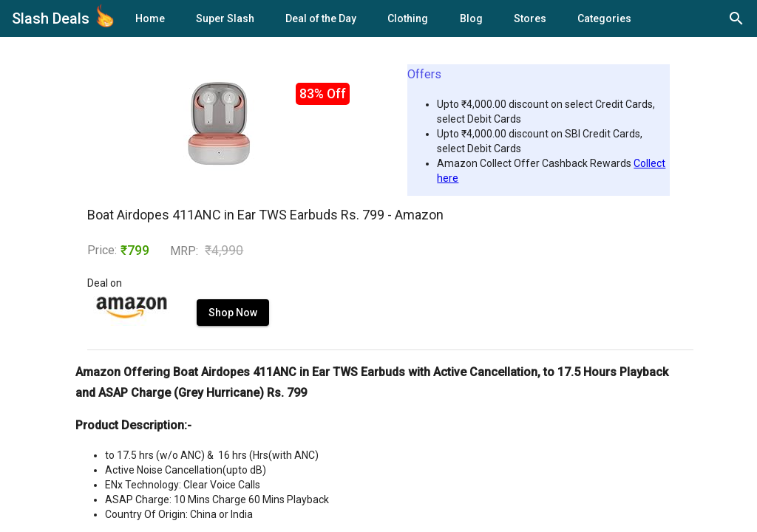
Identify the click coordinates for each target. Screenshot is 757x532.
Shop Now (233, 313)
